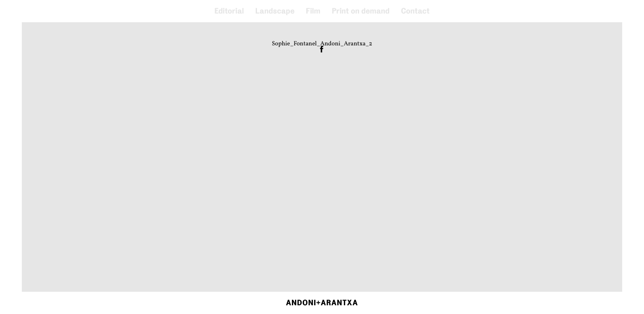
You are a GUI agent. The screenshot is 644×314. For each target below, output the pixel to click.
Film (313, 11)
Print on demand (361, 11)
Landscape (275, 11)
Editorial (229, 11)
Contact (415, 11)
